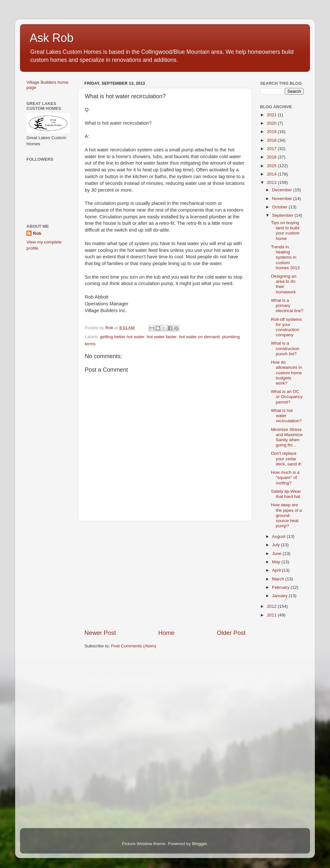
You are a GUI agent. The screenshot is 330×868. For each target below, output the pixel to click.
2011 (272, 615)
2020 (272, 123)
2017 (272, 149)
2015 (272, 166)
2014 (272, 174)
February (281, 587)
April (277, 570)
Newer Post (100, 633)
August (279, 536)
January (280, 596)
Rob (37, 233)
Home (166, 633)
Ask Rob (52, 38)
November (283, 199)
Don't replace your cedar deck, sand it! (286, 458)
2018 (272, 140)
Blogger (199, 844)
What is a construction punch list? (285, 348)
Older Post (231, 633)
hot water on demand (199, 337)
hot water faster (161, 337)
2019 (272, 132)
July (277, 545)
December (283, 190)
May (277, 562)
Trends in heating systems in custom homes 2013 (285, 257)
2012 (272, 606)
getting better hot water (122, 337)
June (277, 553)
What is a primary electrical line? (287, 305)
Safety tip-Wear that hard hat (286, 494)
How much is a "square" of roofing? (285, 477)
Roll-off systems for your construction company (286, 327)
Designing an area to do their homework (284, 284)
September (283, 215)
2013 (272, 182)
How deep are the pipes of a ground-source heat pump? (286, 515)
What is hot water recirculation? (286, 416)
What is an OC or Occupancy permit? (287, 397)
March (279, 579)
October (280, 207)
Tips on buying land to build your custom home (285, 231)
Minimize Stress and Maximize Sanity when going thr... (287, 437)
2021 (272, 115)
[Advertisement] (165, 575)
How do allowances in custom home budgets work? (286, 373)
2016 (272, 157)
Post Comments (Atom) (134, 646)
